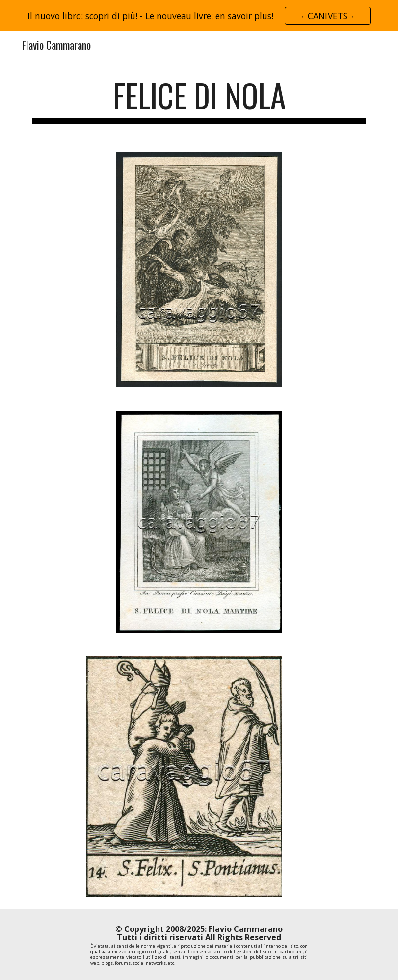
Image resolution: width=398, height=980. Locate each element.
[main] (199, 100)
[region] (199, 16)
